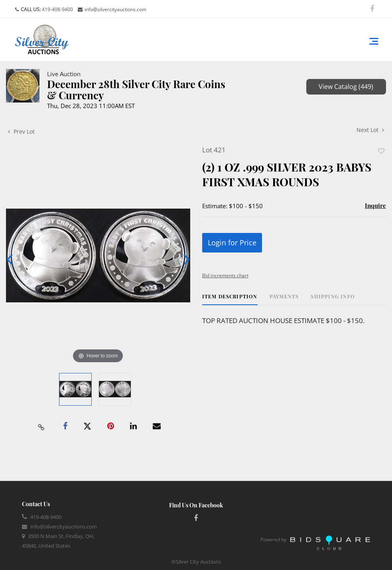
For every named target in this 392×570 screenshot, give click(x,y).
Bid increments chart (225, 275)
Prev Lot (21, 131)
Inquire (375, 205)
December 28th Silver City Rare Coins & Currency (136, 90)
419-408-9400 (57, 9)
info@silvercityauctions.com (115, 9)
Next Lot (370, 130)
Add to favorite (381, 151)
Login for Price (232, 243)
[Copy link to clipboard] (41, 426)
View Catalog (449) (346, 87)
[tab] (230, 299)
